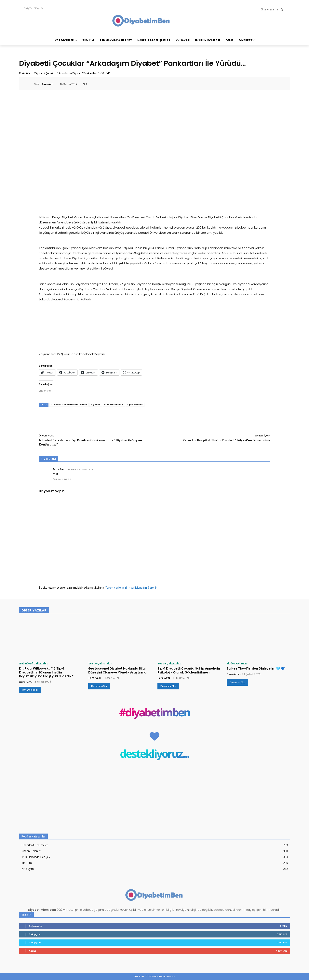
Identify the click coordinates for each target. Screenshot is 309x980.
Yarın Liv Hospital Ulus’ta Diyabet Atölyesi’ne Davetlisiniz (226, 440)
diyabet (96, 405)
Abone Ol (282, 951)
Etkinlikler (25, 73)
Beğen (284, 926)
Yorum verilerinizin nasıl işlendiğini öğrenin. (132, 588)
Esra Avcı (48, 84)
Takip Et (282, 934)
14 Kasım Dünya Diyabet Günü (69, 405)
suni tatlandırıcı (114, 405)
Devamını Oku (30, 690)
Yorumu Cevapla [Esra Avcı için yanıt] (62, 479)
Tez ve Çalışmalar (100, 663)
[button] (273, 9)
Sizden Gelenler (237, 663)
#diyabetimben (155, 713)
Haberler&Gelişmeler (34, 663)
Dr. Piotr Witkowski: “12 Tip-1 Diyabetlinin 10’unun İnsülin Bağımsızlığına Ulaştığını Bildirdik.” (46, 672)
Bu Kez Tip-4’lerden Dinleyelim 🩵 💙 (256, 668)
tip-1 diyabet (135, 405)
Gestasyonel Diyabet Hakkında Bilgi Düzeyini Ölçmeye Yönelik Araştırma (117, 670)
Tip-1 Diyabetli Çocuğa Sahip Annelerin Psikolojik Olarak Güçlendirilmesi (189, 670)
